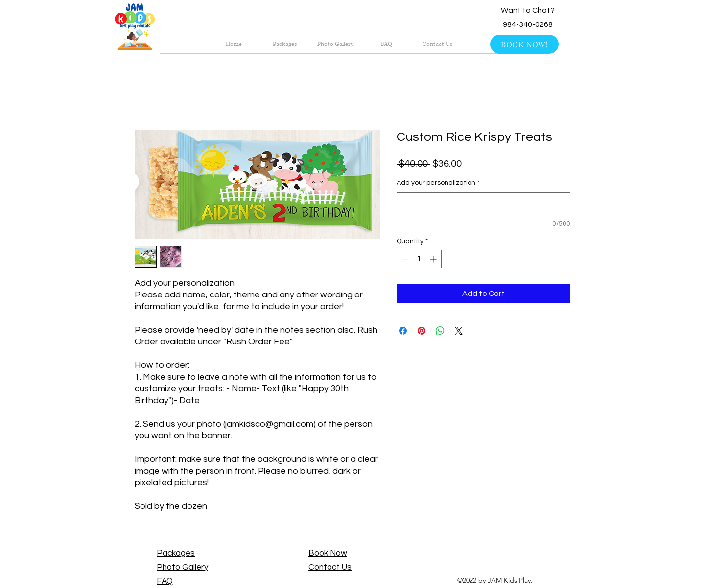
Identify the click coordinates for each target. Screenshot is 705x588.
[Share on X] (459, 331)
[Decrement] (404, 259)
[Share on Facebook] (403, 331)
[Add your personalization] (483, 204)
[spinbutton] (419, 259)
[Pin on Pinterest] (422, 331)
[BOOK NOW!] (524, 44)
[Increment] (434, 259)
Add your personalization (438, 183)
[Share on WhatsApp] (440, 331)
